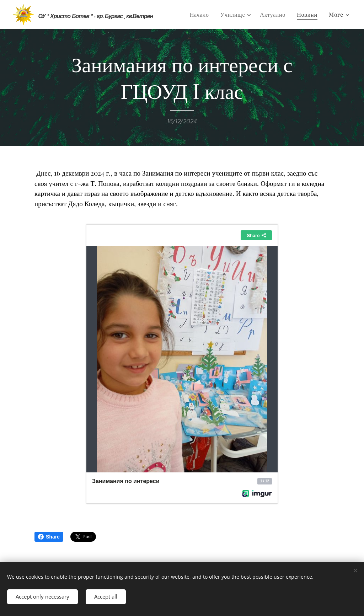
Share (49, 537)
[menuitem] (201, 15)
